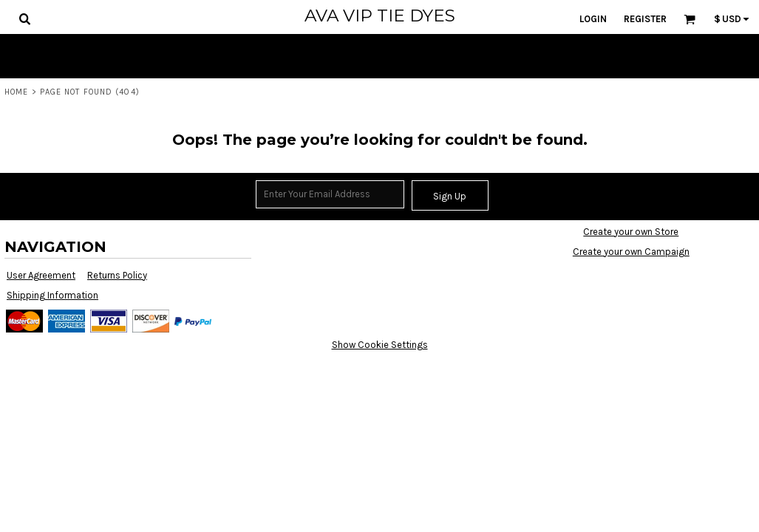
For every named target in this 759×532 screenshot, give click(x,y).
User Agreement (41, 275)
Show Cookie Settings (380, 345)
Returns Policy (117, 275)
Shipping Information (52, 295)
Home (16, 92)
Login (593, 19)
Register (645, 19)
